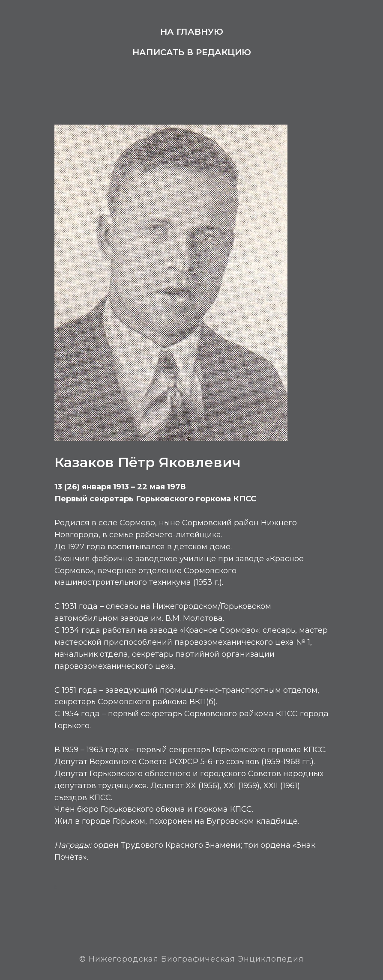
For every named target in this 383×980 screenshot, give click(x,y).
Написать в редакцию (192, 52)
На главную (192, 32)
